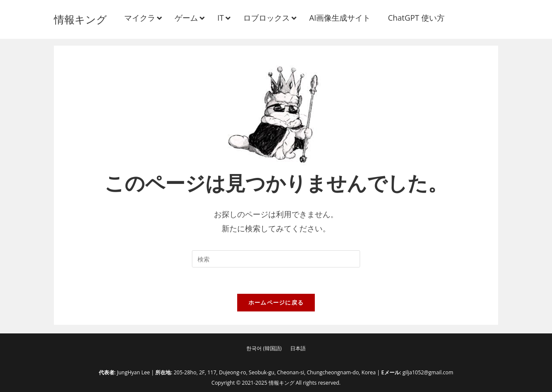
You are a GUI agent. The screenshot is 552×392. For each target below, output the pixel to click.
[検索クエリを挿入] (276, 259)
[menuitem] (264, 348)
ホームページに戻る (276, 302)
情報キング (80, 19)
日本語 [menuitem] (298, 348)
